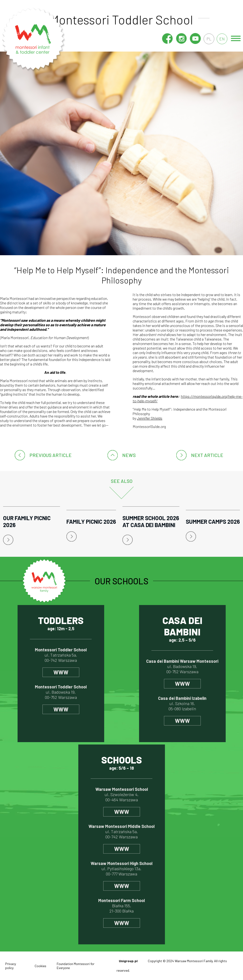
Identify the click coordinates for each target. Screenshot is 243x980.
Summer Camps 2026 (213, 521)
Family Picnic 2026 (91, 521)
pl (208, 39)
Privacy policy (11, 966)
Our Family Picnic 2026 (27, 521)
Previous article (51, 455)
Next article (207, 455)
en (222, 39)
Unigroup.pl (128, 961)
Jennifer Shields (150, 418)
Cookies (40, 966)
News (129, 455)
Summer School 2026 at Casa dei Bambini (151, 521)
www (61, 672)
